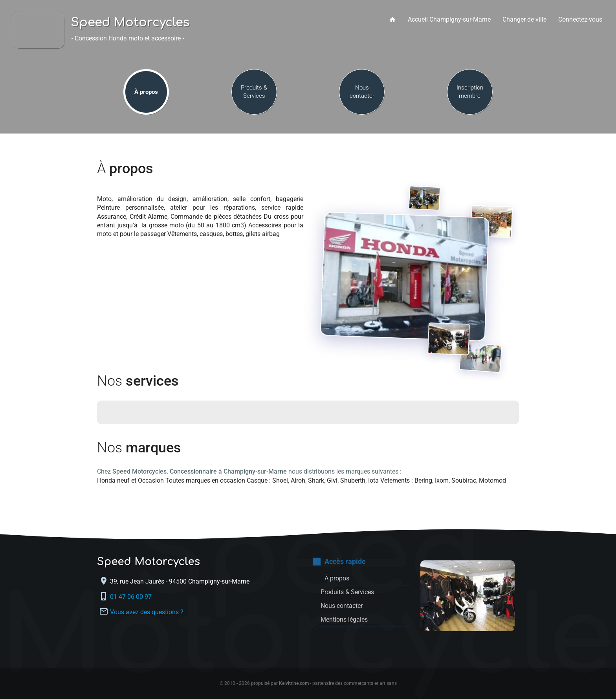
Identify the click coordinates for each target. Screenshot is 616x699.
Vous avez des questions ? (147, 612)
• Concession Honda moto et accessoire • (128, 38)
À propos (146, 92)
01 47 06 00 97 (132, 597)
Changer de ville (524, 19)
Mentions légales (344, 619)
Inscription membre (470, 92)
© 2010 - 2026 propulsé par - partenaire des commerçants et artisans (308, 683)
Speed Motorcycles (130, 23)
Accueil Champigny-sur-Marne (449, 19)
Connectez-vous (580, 19)
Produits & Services (254, 92)
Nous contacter (362, 92)
